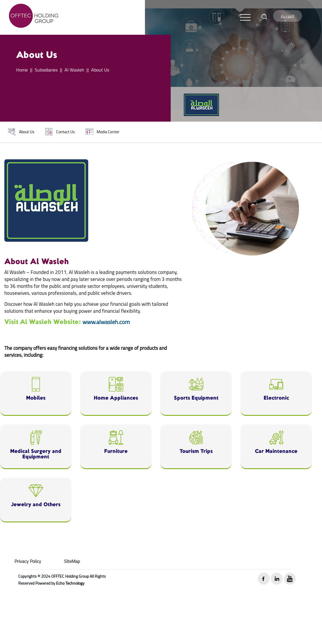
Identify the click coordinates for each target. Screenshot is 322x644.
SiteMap (72, 561)
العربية (288, 16)
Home (22, 70)
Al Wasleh (74, 70)
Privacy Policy (28, 561)
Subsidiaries (46, 70)
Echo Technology (70, 583)
